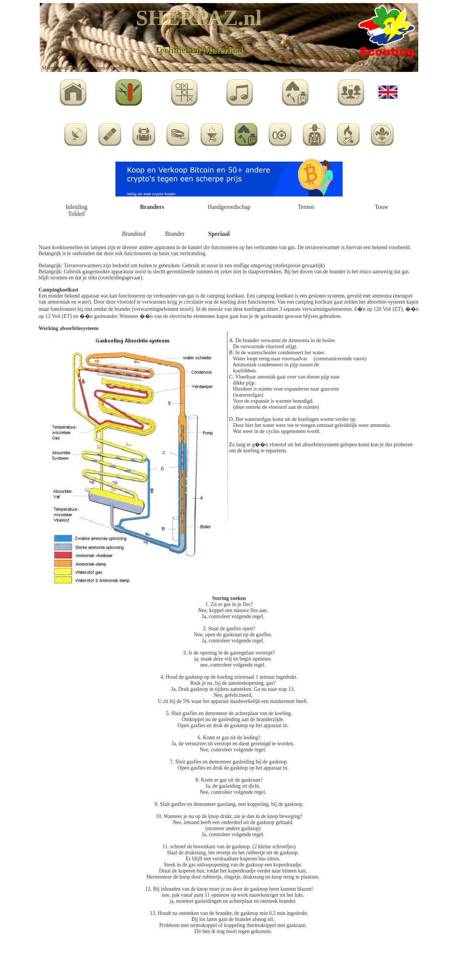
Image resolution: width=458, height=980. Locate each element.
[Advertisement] (229, 958)
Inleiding (76, 207)
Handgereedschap (229, 207)
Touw (382, 207)
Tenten (306, 207)
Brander (175, 234)
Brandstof (134, 234)
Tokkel (76, 214)
